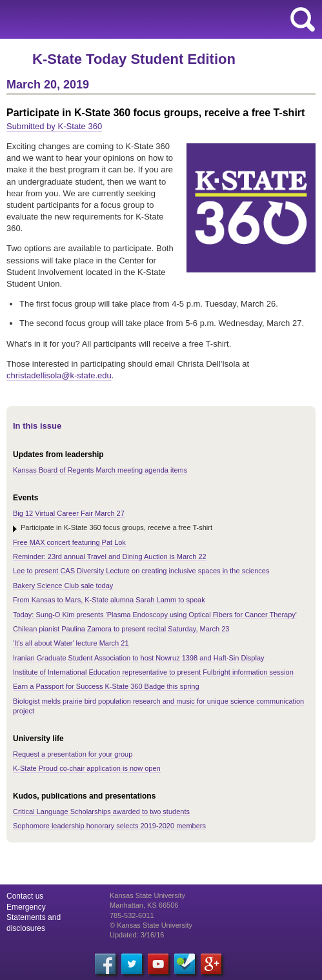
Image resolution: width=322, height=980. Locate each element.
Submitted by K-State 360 (54, 126)
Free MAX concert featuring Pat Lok (69, 542)
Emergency (26, 907)
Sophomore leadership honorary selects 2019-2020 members (109, 826)
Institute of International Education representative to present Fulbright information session (153, 672)
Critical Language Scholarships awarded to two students (101, 812)
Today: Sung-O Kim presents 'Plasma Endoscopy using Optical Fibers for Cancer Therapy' (155, 615)
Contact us (25, 896)
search (303, 19)
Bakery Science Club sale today (63, 586)
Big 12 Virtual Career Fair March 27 (69, 513)
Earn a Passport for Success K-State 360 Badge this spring (106, 686)
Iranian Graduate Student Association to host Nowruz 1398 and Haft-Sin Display (139, 658)
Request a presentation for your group (73, 754)
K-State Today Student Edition (134, 59)
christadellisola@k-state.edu (59, 375)
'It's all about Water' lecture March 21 (71, 643)
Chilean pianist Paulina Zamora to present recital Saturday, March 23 (121, 629)
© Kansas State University (151, 925)
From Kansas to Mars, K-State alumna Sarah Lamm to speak (109, 600)
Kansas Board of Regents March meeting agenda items (100, 470)
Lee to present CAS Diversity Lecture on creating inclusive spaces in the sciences (141, 571)
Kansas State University (118, 19)
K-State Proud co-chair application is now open (87, 768)
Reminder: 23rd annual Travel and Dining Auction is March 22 (110, 556)
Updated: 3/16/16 (137, 935)
